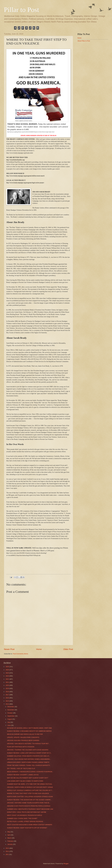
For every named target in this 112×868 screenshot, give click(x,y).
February (10, 841)
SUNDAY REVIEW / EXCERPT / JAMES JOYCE (23, 775)
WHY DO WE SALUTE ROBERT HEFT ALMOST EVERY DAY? (28, 778)
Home (39, 649)
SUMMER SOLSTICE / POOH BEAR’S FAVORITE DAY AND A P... (29, 756)
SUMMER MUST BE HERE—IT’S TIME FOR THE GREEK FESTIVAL (30, 784)
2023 (7, 676)
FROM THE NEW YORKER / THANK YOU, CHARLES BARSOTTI (29, 765)
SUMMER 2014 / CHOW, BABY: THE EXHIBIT (22, 818)
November (11, 710)
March (10, 838)
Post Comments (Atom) (20, 654)
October (10, 713)
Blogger (66, 864)
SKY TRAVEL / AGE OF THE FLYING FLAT (21, 769)
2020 (7, 685)
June (9, 725)
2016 (7, 698)
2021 (7, 682)
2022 (7, 679)
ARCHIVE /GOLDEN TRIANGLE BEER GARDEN (23, 740)
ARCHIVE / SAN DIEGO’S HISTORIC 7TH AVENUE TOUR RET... (28, 744)
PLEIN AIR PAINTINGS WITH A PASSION (21, 747)
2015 (7, 701)
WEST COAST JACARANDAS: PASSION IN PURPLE (25, 815)
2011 (7, 854)
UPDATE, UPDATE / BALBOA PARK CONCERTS (23, 737)
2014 (7, 704)
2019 (7, 688)
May (9, 832)
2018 (7, 692)
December (11, 707)
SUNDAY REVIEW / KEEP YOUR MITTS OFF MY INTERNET (27, 828)
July (9, 722)
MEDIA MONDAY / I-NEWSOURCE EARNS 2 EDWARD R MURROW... (30, 772)
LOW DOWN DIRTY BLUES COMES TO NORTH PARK (25, 781)
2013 (7, 848)
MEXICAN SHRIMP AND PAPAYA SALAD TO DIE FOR (25, 734)
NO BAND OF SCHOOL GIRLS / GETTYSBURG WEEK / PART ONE (29, 728)
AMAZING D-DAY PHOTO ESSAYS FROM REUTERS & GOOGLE (29, 806)
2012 (7, 851)
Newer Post (9, 649)
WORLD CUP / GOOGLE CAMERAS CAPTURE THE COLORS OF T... (30, 790)
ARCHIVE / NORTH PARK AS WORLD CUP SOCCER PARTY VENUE (30, 787)
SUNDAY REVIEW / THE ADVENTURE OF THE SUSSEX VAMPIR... (29, 800)
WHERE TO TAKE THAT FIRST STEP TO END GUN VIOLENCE (28, 793)
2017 (7, 695)
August (10, 719)
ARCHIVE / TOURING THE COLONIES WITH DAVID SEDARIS (28, 750)
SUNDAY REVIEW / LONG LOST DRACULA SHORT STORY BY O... (29, 753)
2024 (7, 673)
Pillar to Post (21, 10)
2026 (7, 667)
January (10, 844)
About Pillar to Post (84, 41)
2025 (7, 670)
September (11, 716)
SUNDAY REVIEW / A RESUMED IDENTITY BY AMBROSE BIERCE (29, 731)
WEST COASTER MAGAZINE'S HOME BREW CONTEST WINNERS (30, 825)
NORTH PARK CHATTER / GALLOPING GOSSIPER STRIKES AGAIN (30, 797)
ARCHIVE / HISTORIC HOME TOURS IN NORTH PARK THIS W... (29, 803)
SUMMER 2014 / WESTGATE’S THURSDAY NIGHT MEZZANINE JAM (30, 809)
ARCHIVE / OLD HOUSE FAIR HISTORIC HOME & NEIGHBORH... (29, 759)
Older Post (68, 649)
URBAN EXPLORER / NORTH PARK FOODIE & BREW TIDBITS (28, 762)
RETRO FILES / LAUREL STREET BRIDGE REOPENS (25, 821)
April (9, 835)
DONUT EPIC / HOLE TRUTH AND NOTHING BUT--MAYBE (27, 812)
